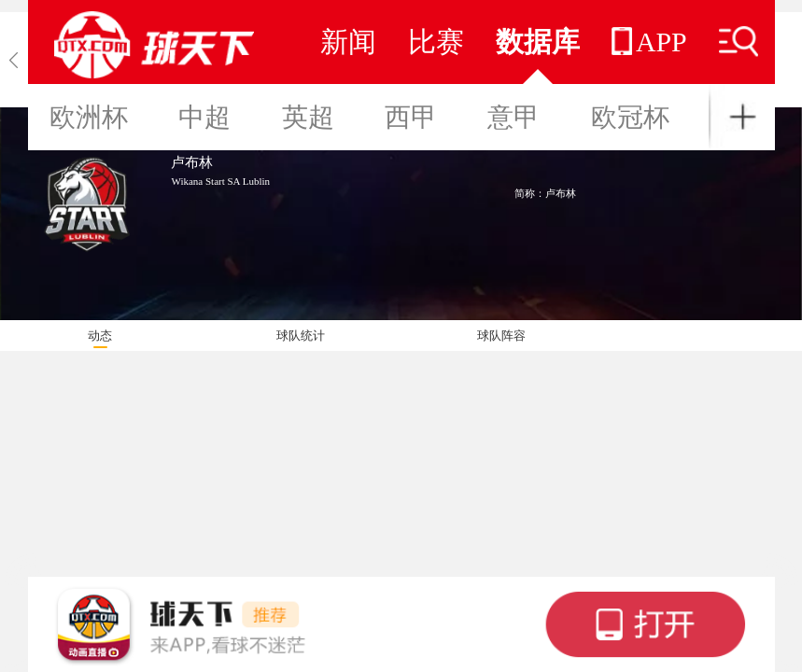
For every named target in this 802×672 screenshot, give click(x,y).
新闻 (348, 42)
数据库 (538, 42)
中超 (204, 117)
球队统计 (301, 336)
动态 (100, 336)
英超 (308, 117)
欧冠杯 (630, 117)
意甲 (514, 117)
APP (649, 42)
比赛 (436, 42)
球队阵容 (501, 336)
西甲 (411, 117)
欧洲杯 (89, 117)
